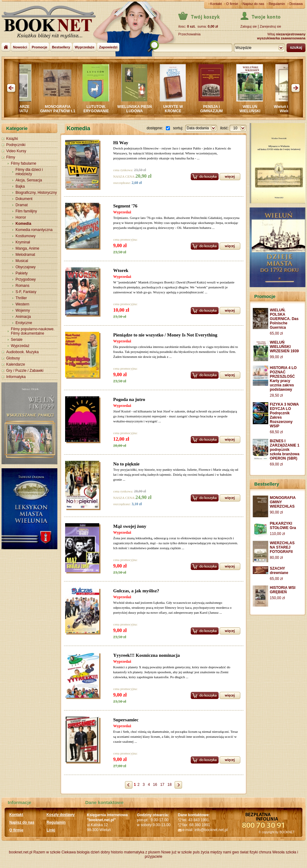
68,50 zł (276, 432)
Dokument (24, 199)
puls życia (201, 852)
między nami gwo (225, 852)
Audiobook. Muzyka (22, 352)
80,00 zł (276, 558)
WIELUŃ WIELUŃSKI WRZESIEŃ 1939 (253, 111)
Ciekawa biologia (76, 852)
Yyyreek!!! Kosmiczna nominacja (147, 655)
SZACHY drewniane (279, 571)
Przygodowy (26, 279)
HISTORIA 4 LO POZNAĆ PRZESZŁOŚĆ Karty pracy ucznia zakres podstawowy (283, 379)
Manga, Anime (27, 248)
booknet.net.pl (21, 852)
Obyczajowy (26, 267)
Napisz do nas (253, 4)
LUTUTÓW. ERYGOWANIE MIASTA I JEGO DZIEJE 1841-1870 (100, 113)
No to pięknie (126, 464)
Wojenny (23, 310)
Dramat (22, 205)
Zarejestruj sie (270, 26)
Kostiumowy (26, 236)
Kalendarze (16, 364)
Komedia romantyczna (34, 230)
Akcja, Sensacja (29, 180)
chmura (265, 852)
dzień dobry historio (107, 852)
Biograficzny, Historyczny (36, 193)
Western (22, 304)
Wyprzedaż (20, 346)
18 (169, 785)
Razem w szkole (47, 852)
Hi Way (121, 143)
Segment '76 (125, 206)
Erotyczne (24, 323)
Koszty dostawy (61, 815)
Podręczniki (16, 145)
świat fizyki (249, 852)
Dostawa (296, 4)
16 (155, 785)
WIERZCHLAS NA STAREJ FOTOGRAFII (282, 547)
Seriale (17, 340)
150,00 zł (277, 598)
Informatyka (16, 377)
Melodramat (25, 255)
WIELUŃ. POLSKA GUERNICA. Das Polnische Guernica (284, 319)
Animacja (23, 317)
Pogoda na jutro (129, 399)
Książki (12, 139)
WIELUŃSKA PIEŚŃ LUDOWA (138, 109)
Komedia (23, 224)
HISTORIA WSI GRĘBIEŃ (283, 590)
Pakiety (22, 273)
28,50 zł (276, 395)
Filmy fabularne (24, 163)
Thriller (21, 298)
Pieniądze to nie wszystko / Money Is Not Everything (165, 335)
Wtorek (121, 270)
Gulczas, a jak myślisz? (136, 591)
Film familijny (26, 211)
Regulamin (277, 4)
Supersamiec (126, 720)
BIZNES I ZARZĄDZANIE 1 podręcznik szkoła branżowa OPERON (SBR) (285, 450)
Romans (22, 286)
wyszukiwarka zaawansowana (281, 38)
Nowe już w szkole (177, 852)
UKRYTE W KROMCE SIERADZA (176, 111)
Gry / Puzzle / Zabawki (25, 371)
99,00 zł (276, 357)
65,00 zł (276, 333)
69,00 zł (276, 464)
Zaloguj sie (249, 26)
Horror (21, 217)
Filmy (11, 157)
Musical (22, 261)
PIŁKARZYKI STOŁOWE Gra (283, 526)
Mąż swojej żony (130, 526)
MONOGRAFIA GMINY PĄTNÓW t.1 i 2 (61, 111)
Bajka (20, 186)
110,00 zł (277, 534)
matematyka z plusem (142, 852)
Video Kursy (16, 151)
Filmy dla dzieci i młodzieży (29, 172)
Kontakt (216, 4)
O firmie (232, 4)
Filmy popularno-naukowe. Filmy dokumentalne (33, 331)
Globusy (13, 358)
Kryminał (23, 242)
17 (162, 785)
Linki (51, 830)
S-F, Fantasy (26, 292)
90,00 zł (276, 512)
